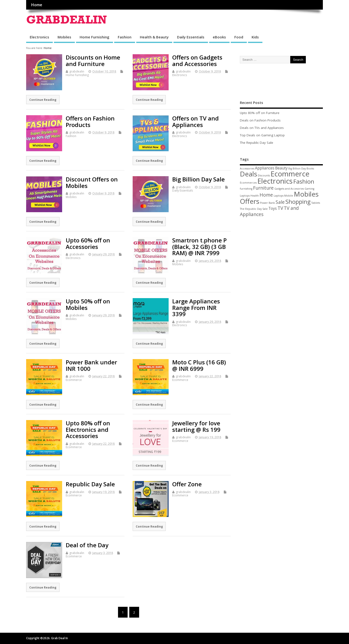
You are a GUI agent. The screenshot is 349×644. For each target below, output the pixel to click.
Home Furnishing (95, 37)
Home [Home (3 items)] (266, 195)
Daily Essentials (191, 37)
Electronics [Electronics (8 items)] (275, 181)
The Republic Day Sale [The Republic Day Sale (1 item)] (254, 209)
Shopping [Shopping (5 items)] (298, 202)
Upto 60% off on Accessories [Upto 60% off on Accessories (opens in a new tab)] (88, 243)
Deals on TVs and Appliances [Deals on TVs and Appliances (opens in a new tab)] (262, 128)
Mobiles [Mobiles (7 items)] (306, 194)
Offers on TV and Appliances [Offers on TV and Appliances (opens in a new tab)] (195, 121)
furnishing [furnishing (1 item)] (246, 189)
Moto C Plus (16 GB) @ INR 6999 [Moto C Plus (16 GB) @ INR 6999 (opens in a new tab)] (199, 365)
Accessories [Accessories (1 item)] (247, 169)
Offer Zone (187, 484)
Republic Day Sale (90, 484)
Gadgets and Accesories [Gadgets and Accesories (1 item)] (289, 189)
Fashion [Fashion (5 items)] (304, 181)
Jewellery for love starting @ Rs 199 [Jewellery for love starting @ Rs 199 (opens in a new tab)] (196, 426)
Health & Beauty (154, 37)
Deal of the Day (87, 545)
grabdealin (77, 71)
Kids (255, 37)
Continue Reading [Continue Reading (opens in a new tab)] (43, 100)
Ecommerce (74, 380)
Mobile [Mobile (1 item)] (289, 196)
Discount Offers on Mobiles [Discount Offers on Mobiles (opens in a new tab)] (92, 182)
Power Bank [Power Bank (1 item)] (267, 203)
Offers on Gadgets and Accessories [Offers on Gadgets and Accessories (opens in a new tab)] (197, 60)
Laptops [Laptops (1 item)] (279, 196)
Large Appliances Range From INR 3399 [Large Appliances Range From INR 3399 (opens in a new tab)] (196, 307)
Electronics (39, 37)
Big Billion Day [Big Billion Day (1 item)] (297, 169)
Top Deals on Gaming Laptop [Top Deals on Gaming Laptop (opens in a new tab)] (262, 135)
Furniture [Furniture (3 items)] (263, 188)
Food (239, 37)
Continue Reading (43, 526)
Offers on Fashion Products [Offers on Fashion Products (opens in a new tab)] (90, 121)
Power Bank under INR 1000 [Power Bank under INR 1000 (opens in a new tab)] (91, 365)
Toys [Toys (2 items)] (273, 208)
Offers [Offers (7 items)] (250, 201)
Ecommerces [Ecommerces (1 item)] (248, 183)
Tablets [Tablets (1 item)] (316, 203)
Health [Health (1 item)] (255, 196)
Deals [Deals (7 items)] (248, 174)
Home (37, 5)
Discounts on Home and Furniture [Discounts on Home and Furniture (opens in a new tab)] (93, 60)
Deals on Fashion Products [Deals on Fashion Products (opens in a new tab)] (260, 120)
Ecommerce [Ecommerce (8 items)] (290, 174)
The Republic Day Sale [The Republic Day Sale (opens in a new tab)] (257, 143)
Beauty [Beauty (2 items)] (281, 168)
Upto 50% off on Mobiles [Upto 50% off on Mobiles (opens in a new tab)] (88, 304)
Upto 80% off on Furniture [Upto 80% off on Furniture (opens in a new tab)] (260, 113)
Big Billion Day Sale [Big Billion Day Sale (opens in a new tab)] (198, 179)
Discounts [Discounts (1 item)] (264, 175)
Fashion (125, 37)
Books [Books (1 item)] (310, 169)
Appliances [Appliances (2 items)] (265, 168)
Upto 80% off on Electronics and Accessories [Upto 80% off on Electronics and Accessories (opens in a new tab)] (88, 429)
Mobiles (64, 37)
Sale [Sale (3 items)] (280, 202)
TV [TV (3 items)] (280, 208)
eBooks (219, 37)
